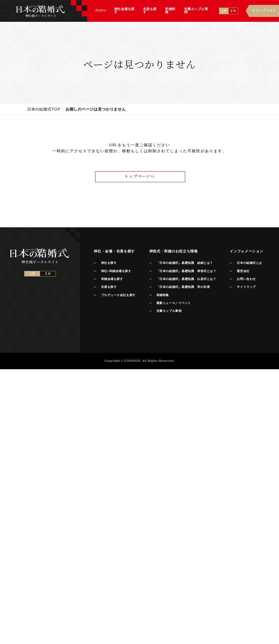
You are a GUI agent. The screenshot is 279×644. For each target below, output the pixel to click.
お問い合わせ (246, 279)
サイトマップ (246, 287)
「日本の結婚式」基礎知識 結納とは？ (185, 263)
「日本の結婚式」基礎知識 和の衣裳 (183, 287)
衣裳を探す (109, 287)
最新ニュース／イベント (174, 303)
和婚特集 (163, 295)
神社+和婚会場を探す (116, 271)
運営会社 (243, 271)
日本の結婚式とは (249, 263)
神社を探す (109, 263)
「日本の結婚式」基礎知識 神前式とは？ (186, 271)
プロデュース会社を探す (118, 295)
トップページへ (140, 176)
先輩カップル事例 (169, 311)
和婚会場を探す (112, 279)
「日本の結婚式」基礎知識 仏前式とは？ (186, 279)
